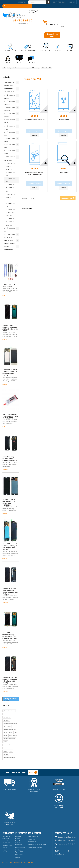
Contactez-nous (59, 2)
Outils (58, 47)
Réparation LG (10, 230)
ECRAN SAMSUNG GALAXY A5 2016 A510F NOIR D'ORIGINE (9, 502)
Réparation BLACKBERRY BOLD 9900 (11, 213)
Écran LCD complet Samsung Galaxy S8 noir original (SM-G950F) (10, 680)
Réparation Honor (10, 115)
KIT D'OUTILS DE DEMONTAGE (9, 285)
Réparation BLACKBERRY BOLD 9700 (11, 222)
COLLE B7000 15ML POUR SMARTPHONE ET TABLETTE (10, 416)
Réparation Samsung (10, 103)
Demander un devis (52, 35)
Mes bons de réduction (35, 847)
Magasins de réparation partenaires (19, 843)
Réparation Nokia (10, 140)
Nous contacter (20, 855)
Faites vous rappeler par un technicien (17, 6)
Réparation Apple (10, 97)
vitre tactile (7, 726)
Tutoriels (70, 47)
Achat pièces (10, 47)
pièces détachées (9, 711)
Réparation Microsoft (10, 236)
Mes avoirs (31, 839)
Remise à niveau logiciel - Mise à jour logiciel (35, 173)
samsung (6, 714)
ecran (5, 736)
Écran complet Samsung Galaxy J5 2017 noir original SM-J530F (10, 328)
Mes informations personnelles (37, 844)
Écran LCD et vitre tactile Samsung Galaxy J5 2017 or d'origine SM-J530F (10, 636)
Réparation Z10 (11, 180)
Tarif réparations (28, 47)
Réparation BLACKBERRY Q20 (11, 188)
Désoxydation (64, 120)
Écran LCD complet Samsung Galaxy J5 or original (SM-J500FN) (10, 373)
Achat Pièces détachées (9, 84)
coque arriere (8, 748)
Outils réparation (9, 248)
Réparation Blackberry (10, 159)
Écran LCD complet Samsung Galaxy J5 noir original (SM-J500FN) (10, 547)
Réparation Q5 (11, 205)
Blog (19, 59)
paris (5, 742)
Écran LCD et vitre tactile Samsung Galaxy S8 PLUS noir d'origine (10, 591)
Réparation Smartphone (9, 90)
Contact (31, 59)
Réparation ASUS (10, 134)
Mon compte (35, 833)
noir (16, 732)
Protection (45, 47)
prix (11, 751)
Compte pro (22, 2)
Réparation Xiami (10, 121)
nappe (5, 751)
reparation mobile (9, 739)
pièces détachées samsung (9, 758)
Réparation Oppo (10, 128)
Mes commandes (33, 836)
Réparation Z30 (11, 174)
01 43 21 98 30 (23, 20)
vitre (11, 732)
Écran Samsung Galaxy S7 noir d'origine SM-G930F (10, 459)
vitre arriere (13, 736)
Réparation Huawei (10, 109)
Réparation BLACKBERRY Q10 (11, 197)
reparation (7, 717)
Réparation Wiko (10, 146)
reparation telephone (10, 723)
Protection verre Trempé (10, 242)
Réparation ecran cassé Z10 (35, 120)
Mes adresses (32, 842)
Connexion (71, 2)
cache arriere (8, 745)
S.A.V (8, 59)
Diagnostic (64, 172)
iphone (6, 754)
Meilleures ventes (9, 256)
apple (5, 732)
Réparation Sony (10, 152)
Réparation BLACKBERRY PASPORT (11, 166)
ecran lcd (6, 720)
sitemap (18, 857)
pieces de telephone (10, 729)
